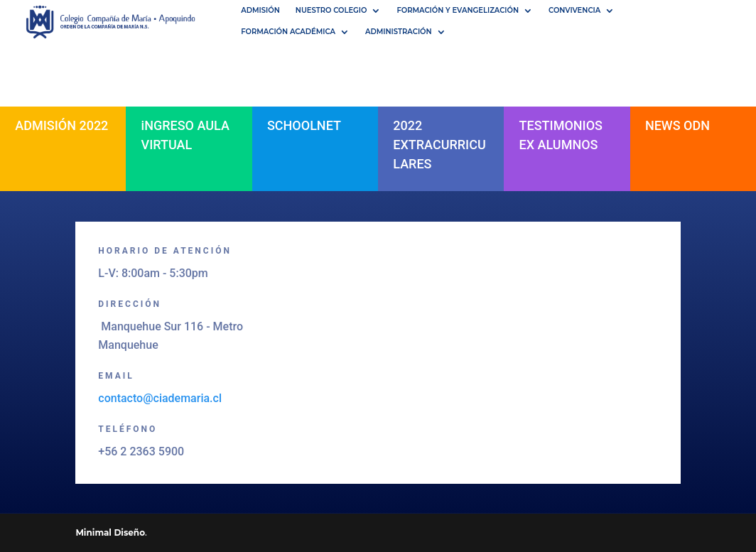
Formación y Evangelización (458, 10)
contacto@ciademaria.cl (160, 398)
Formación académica (288, 32)
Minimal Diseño (110, 532)
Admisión (260, 10)
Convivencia (574, 10)
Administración (399, 32)
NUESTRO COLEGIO (331, 10)
